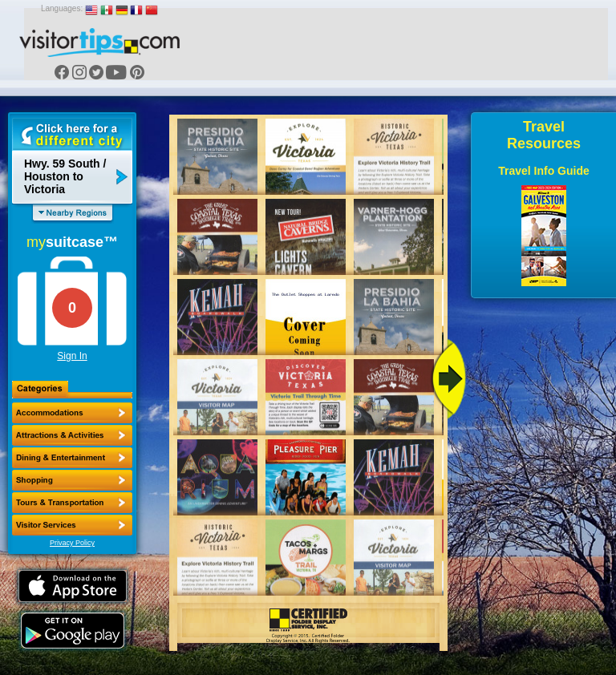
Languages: (62, 8)
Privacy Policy (72, 543)
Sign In (72, 356)
